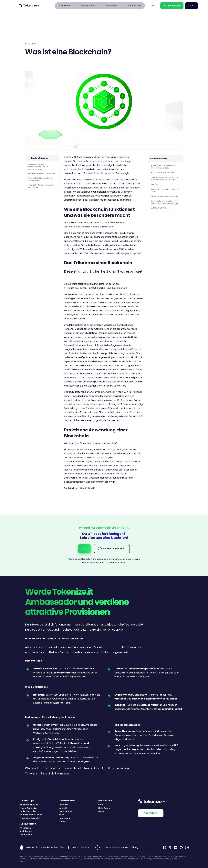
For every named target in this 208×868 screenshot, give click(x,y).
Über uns (63, 805)
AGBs (62, 815)
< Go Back (31, 44)
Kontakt (63, 808)
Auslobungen (26, 831)
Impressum (65, 818)
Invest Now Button (29, 805)
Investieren (25, 828)
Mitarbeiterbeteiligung (31, 815)
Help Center (104, 808)
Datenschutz (65, 811)
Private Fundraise (28, 808)
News (101, 811)
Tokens (91, 457)
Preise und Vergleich (30, 818)
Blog (101, 805)
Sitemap (63, 821)
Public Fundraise (28, 811)
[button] (65, 6)
